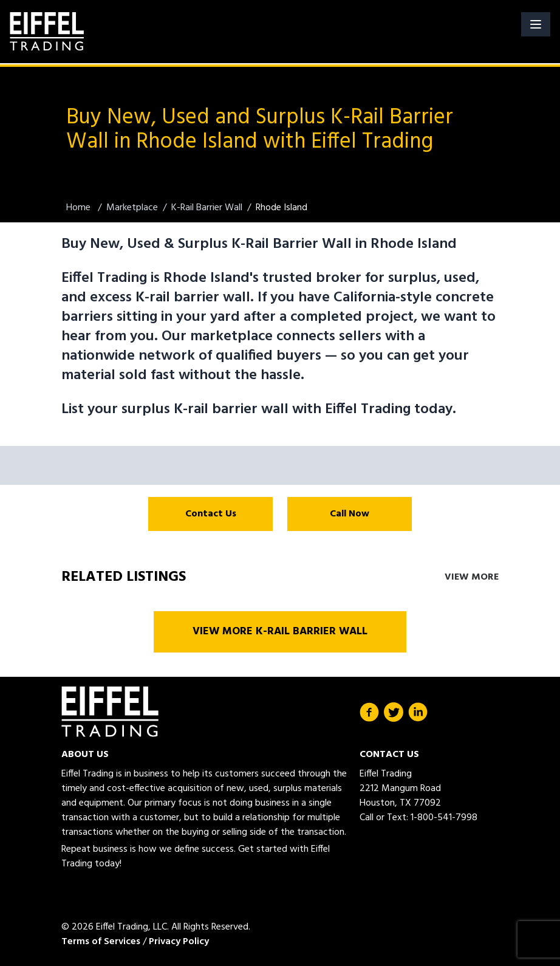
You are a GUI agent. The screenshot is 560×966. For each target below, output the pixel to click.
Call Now (350, 514)
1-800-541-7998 (444, 818)
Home (80, 208)
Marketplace (132, 208)
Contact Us (211, 514)
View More (472, 577)
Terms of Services (101, 942)
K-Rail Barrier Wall (207, 208)
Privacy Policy (179, 942)
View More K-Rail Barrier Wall (280, 632)
